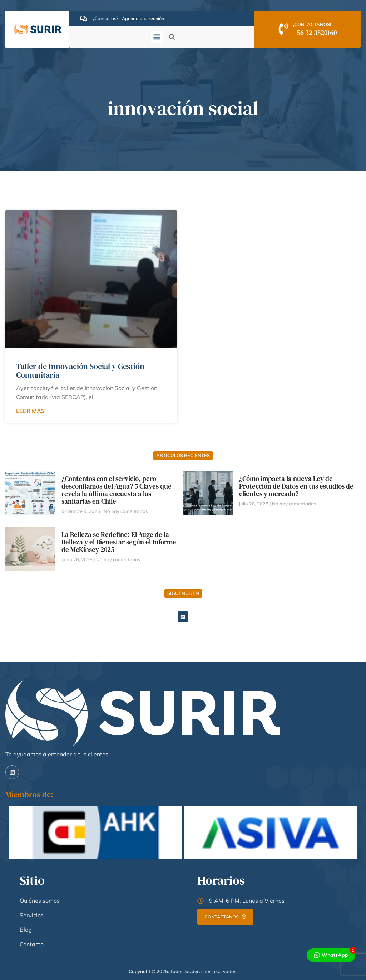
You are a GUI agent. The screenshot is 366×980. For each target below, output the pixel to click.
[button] (157, 37)
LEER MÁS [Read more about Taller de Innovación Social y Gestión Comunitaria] (30, 411)
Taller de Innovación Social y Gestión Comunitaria (80, 370)
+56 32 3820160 (316, 33)
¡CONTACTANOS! (313, 24)
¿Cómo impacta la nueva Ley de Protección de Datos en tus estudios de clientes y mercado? (296, 486)
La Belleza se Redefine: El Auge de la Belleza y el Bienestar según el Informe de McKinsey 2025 (119, 542)
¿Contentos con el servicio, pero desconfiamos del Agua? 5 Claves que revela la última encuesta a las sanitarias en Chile (117, 490)
